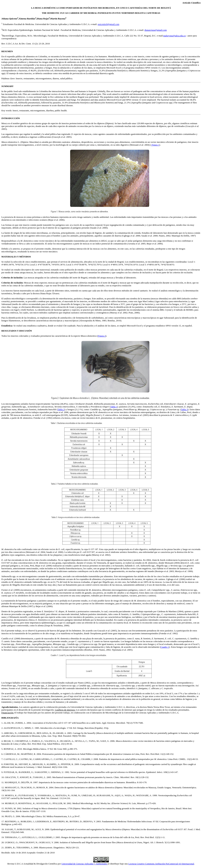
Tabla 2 (61, 409)
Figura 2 (102, 336)
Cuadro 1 (165, 647)
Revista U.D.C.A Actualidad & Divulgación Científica (33, 864)
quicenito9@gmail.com (108, 24)
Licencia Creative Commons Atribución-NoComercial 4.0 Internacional (161, 864)
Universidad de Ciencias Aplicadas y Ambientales (85, 864)
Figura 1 (155, 145)
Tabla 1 (114, 407)
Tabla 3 (184, 409)
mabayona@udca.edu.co (174, 36)
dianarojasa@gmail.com (156, 30)
